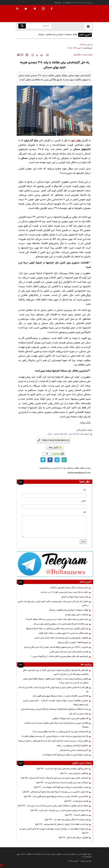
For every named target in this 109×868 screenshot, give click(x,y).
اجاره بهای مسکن (61, 434)
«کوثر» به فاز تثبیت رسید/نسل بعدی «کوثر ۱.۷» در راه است (64, 592)
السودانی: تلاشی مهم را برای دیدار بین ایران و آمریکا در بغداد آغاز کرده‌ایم (55, 778)
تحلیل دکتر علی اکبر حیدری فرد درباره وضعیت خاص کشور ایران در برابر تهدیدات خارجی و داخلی (53, 603)
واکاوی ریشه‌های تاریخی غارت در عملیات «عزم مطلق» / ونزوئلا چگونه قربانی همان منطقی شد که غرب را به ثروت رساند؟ (56, 681)
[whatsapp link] (64, 460)
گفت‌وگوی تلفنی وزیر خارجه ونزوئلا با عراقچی (70, 718)
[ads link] (55, 564)
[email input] (54, 507)
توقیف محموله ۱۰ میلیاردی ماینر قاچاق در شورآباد (58, 34)
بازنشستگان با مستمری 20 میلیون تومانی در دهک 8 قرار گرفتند (63, 633)
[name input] (54, 495)
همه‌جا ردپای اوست (76, 801)
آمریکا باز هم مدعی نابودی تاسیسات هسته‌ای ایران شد (62, 783)
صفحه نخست (87, 55)
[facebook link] (50, 460)
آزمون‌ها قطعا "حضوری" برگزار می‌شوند (73, 642)
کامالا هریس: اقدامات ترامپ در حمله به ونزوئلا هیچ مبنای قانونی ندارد (60, 696)
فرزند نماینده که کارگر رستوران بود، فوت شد (67, 820)
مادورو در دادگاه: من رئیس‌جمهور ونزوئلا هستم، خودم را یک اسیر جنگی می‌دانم (56, 647)
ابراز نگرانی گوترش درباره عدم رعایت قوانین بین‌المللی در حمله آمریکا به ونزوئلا (57, 629)
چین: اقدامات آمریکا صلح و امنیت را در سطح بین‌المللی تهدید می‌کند (61, 624)
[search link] (22, 26)
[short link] (56, 440)
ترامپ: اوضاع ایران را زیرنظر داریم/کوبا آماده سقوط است (65, 755)
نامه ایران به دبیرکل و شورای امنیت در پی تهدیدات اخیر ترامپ (59, 810)
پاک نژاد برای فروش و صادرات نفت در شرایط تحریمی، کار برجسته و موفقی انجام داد (55, 736)
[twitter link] (43, 460)
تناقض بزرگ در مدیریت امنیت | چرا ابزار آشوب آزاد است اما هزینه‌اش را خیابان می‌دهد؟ (53, 741)
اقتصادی (77, 55)
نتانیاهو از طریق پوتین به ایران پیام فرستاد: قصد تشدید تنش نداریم (61, 638)
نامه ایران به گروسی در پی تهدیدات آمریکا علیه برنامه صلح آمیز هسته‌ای (55, 792)
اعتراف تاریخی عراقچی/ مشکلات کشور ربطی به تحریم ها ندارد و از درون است (53, 806)
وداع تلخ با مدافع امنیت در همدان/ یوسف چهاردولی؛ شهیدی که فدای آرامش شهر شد (53, 831)
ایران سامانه (73, 861)
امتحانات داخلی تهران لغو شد (77, 615)
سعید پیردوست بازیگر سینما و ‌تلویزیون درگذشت (69, 588)
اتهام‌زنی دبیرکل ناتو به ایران (73, 837)
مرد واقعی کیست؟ (77, 815)
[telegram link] (57, 460)
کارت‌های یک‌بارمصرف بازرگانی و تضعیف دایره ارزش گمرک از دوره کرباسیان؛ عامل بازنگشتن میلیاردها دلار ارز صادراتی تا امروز (56, 672)
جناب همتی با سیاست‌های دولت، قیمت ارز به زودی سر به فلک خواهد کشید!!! (57, 619)
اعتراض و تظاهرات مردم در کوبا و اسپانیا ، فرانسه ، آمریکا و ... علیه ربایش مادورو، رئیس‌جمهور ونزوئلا (56, 703)
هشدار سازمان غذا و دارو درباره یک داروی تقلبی (69, 652)
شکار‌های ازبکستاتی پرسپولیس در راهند (72, 746)
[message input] (54, 527)
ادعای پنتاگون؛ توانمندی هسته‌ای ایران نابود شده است (62, 769)
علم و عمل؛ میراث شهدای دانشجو (75, 597)
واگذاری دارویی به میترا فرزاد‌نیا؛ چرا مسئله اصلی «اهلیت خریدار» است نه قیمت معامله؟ (56, 725)
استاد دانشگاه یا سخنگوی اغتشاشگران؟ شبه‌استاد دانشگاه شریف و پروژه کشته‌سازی (55, 709)
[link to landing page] (76, 14)
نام (85, 490)
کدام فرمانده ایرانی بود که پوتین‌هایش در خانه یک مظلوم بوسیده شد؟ (61, 732)
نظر (85, 512)
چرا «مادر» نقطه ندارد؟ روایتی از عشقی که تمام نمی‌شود (62, 824)
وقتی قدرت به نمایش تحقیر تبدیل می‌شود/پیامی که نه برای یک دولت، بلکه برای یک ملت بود (53, 689)
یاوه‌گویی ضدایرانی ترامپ (74, 773)
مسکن (50, 434)
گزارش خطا (55, 447)
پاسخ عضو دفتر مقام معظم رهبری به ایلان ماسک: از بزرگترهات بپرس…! (60, 656)
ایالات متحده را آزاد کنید (79, 714)
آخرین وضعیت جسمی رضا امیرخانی (74, 750)
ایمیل (84, 501)
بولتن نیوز (76, 141)
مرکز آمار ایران (74, 434)
